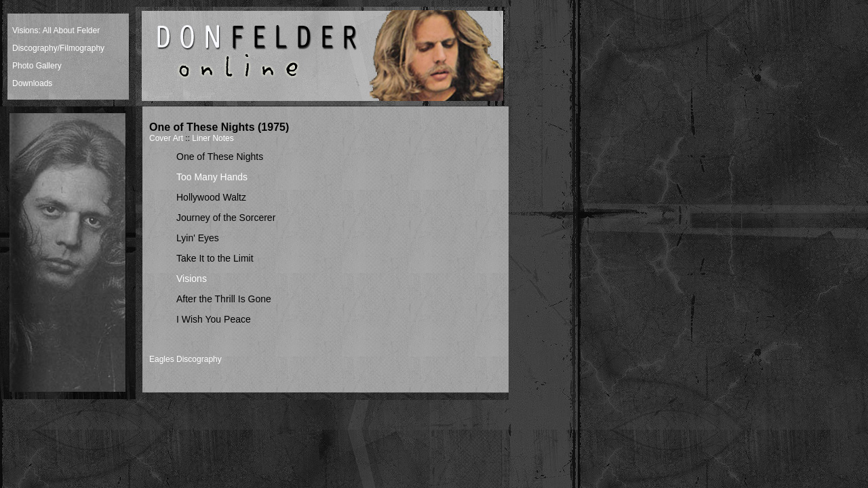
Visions (192, 279)
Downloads (32, 83)
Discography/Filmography (58, 48)
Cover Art (166, 138)
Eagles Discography (185, 359)
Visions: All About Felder (56, 30)
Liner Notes (213, 138)
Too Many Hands (212, 177)
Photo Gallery (37, 66)
